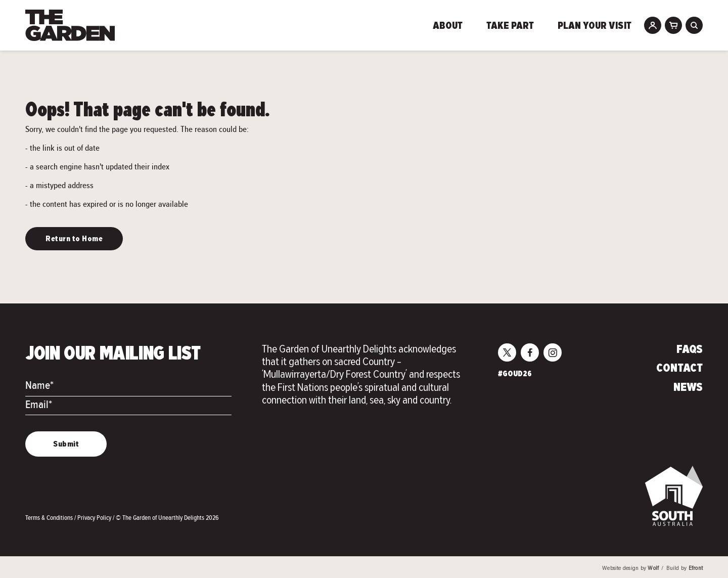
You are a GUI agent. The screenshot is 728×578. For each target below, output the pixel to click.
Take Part (510, 26)
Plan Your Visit (595, 26)
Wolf (653, 569)
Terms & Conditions (50, 518)
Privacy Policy (95, 518)
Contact (679, 369)
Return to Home (74, 239)
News (688, 388)
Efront (696, 569)
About (448, 26)
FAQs (690, 350)
